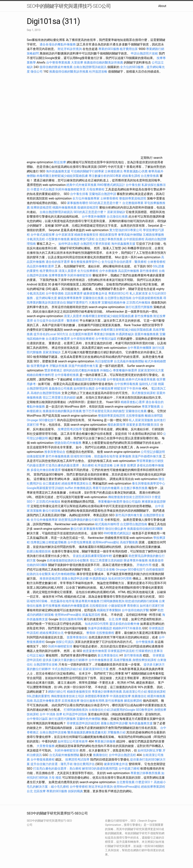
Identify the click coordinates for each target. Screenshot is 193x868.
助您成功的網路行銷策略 (142, 601)
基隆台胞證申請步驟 (75, 579)
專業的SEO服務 (109, 49)
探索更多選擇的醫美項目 (143, 425)
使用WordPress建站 (106, 542)
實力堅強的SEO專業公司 (126, 230)
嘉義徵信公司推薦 (61, 388)
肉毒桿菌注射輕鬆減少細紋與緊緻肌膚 (62, 176)
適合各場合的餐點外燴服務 (58, 44)
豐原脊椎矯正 (54, 370)
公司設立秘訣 (36, 655)
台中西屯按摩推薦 (80, 542)
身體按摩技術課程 (145, 660)
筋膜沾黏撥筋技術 (39, 551)
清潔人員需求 (67, 271)
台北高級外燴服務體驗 (129, 361)
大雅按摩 (95, 302)
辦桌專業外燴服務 (136, 560)
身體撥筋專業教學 (97, 696)
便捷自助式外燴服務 (68, 443)
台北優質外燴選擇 (81, 334)
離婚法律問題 (154, 416)
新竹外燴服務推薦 (58, 456)
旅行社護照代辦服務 (139, 307)
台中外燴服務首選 (101, 660)
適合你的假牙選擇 (58, 262)
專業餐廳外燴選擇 (125, 370)
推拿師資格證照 (51, 579)
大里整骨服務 (46, 746)
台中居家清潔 (64, 235)
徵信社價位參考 (116, 529)
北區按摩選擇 (74, 293)
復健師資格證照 (88, 207)
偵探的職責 (75, 791)
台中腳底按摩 (104, 388)
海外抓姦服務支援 (58, 171)
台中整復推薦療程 (43, 759)
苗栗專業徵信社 (77, 637)
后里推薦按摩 (71, 701)
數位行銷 (77, 529)
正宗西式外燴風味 (139, 302)
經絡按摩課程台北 (52, 633)
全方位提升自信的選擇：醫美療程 (124, 262)
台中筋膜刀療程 (129, 769)
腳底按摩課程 (133, 701)
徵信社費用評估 (84, 764)
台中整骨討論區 (106, 339)
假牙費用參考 (40, 366)
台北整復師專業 (133, 203)
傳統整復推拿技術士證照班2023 (129, 497)
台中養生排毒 (80, 194)
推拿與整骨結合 (55, 452)
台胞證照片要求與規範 (95, 244)
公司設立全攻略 (104, 569)
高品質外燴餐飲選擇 (41, 266)
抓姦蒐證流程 (91, 615)
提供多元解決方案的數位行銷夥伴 (65, 660)
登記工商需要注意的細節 (59, 398)
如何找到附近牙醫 (150, 750)
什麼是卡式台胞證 (43, 189)
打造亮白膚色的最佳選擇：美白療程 (70, 465)
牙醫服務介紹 (116, 732)
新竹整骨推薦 (133, 655)
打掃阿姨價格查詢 (112, 601)
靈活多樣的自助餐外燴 (124, 624)
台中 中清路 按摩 (51, 714)
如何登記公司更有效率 (73, 741)
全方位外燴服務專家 (86, 198)
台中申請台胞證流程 (122, 755)
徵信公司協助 (132, 502)
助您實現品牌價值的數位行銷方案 (81, 520)
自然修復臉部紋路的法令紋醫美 (68, 560)
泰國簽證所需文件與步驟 (89, 379)
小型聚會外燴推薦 (58, 239)
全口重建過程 (52, 483)
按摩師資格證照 (41, 207)
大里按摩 (77, 62)
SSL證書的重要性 (38, 696)
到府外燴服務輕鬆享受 (70, 189)
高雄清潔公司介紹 (135, 692)
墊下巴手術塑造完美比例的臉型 (104, 411)
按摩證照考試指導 (70, 429)
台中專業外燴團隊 (94, 217)
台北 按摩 (115, 619)
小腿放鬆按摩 (118, 606)
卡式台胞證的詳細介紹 (67, 669)
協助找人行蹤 (148, 384)
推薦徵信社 (139, 696)
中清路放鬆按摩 (121, 696)
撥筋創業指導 (109, 235)
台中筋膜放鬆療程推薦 (148, 298)
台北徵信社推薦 (117, 217)
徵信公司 (37, 72)
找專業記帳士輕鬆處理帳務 (49, 542)
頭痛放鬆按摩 (36, 456)
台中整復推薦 (116, 379)
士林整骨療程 (109, 198)
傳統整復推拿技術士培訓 (68, 696)
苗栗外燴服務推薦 (147, 334)
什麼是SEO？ (144, 782)
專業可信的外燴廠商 (106, 488)
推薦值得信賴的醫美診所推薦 (103, 62)
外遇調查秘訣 (125, 334)
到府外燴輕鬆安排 (80, 275)
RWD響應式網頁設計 (111, 185)
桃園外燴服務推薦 (65, 207)
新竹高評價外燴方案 (129, 515)
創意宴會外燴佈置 (95, 651)
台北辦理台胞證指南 (118, 298)
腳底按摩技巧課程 (83, 239)
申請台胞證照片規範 (144, 53)
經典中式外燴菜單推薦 (81, 185)
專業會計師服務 (104, 334)
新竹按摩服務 (144, 316)
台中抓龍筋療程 (134, 239)
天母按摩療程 (95, 189)
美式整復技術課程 (144, 393)
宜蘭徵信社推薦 (93, 298)
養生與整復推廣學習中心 (149, 483)
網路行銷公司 (57, 692)
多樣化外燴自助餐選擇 (46, 470)
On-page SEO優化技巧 (42, 420)
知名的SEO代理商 (120, 579)
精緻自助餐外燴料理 (41, 375)
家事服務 (125, 456)
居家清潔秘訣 (116, 212)
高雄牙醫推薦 (129, 542)
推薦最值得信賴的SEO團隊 (145, 529)
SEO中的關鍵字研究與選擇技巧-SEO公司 (69, 6)
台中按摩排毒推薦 (126, 384)
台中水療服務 (109, 271)
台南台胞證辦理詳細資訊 (90, 67)
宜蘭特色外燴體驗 (89, 719)
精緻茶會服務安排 (86, 235)
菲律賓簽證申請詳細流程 (83, 723)
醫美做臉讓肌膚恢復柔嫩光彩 (87, 732)
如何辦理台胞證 (84, 388)
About (162, 6)
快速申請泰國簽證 (100, 628)
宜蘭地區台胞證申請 (103, 194)
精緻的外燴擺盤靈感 (75, 606)
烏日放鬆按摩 (104, 361)
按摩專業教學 (58, 275)
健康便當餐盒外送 (95, 293)
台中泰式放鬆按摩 (43, 235)
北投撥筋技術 (98, 606)
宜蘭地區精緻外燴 (114, 302)
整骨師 (91, 633)
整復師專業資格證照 (133, 198)
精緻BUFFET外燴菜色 (128, 628)
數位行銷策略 (52, 511)
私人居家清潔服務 (141, 420)
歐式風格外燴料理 (108, 524)
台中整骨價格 (55, 293)
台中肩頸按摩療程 (83, 339)
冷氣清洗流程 (36, 239)
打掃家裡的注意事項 (149, 651)
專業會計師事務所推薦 (107, 692)
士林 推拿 (120, 465)
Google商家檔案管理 (41, 488)
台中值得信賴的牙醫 (135, 610)
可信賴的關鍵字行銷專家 (87, 171)
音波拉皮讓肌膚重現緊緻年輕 (92, 556)
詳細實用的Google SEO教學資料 (132, 710)
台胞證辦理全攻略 (46, 664)
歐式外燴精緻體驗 (64, 574)
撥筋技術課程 (157, 692)
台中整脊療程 (79, 787)
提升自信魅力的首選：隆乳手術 (52, 764)
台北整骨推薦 (150, 176)
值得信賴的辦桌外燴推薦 (56, 67)
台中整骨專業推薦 (58, 62)
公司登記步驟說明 (153, 452)
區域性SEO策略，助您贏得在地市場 (94, 456)
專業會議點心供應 (136, 171)
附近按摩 (60, 162)
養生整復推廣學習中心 (86, 262)
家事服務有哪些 (78, 203)
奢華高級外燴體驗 (130, 235)
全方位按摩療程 (88, 271)
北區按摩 (40, 791)
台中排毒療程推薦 (67, 375)
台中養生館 (133, 185)
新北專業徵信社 (108, 655)
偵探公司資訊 (65, 642)
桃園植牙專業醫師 (109, 610)
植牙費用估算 (129, 49)
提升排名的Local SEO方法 (51, 334)
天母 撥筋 (55, 778)
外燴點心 (106, 370)
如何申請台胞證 (69, 244)
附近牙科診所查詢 (70, 49)
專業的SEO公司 (119, 293)
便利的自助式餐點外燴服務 (81, 370)
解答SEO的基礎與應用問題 (100, 769)
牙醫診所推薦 (58, 366)
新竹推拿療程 (149, 271)
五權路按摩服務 (153, 235)
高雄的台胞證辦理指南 (46, 393)
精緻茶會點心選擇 (133, 402)
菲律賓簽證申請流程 (121, 651)
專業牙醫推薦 (151, 407)
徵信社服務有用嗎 (71, 619)
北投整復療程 (105, 633)
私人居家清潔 (139, 293)
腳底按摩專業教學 (70, 298)
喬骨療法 (133, 606)
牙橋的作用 (144, 565)
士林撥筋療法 (114, 171)
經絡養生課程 (132, 176)
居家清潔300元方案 (151, 370)
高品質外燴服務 (129, 271)
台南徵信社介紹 (99, 710)
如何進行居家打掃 (152, 606)
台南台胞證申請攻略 (53, 732)
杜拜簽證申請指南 (75, 714)
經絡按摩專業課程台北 (77, 483)
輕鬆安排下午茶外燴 (128, 388)
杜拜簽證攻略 (98, 72)
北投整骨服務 (135, 416)
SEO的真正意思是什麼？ (105, 203)
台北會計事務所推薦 (109, 239)
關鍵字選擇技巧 (77, 302)
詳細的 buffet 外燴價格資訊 (73, 488)
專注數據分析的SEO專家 (105, 176)
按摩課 (132, 465)
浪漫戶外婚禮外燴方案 (84, 366)
